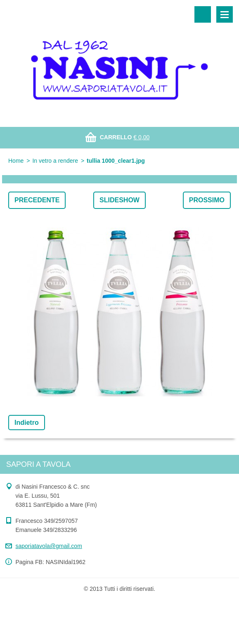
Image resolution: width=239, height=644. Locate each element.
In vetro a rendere (55, 161)
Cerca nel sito (203, 14)
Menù (225, 14)
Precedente (37, 200)
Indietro (27, 423)
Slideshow (119, 200)
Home (16, 161)
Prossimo (207, 200)
